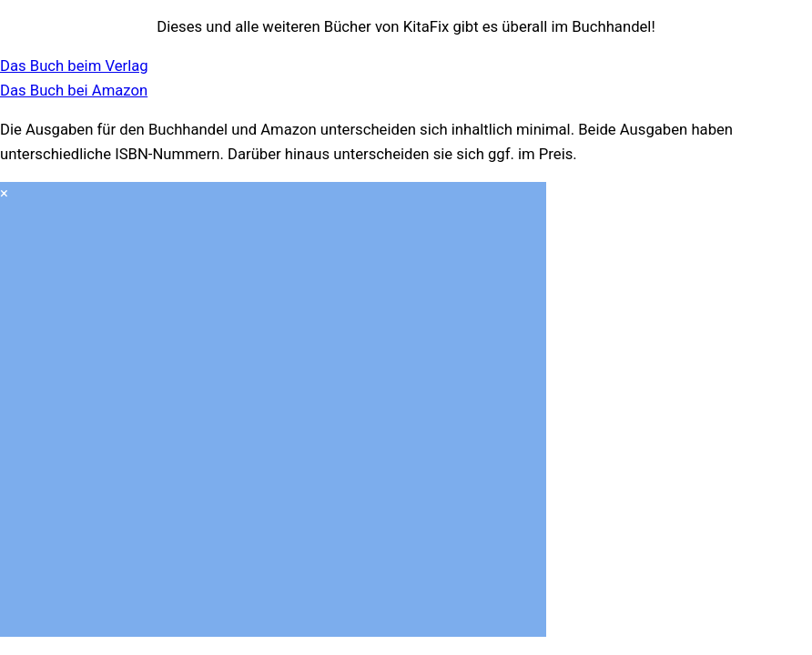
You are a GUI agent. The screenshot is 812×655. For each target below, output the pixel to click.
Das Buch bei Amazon (74, 91)
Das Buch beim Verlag (74, 66)
